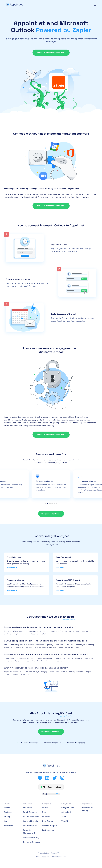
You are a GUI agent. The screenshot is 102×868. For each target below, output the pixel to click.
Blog (44, 812)
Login (7, 821)
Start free (9, 826)
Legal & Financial (31, 821)
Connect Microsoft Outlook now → (51, 53)
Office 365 (66, 812)
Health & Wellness (31, 817)
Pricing (7, 817)
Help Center (48, 821)
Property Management (29, 832)
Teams (7, 808)
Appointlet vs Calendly (87, 809)
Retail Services (30, 812)
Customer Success (31, 842)
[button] (45, 504)
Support (46, 817)
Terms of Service (57, 853)
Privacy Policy (44, 853)
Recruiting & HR (30, 826)
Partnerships (48, 830)
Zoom (64, 817)
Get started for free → (51, 514)
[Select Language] (51, 794)
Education (28, 808)
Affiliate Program (50, 826)
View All (65, 821)
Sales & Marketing (31, 837)
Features (8, 812)
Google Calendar (69, 808)
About (45, 808)
